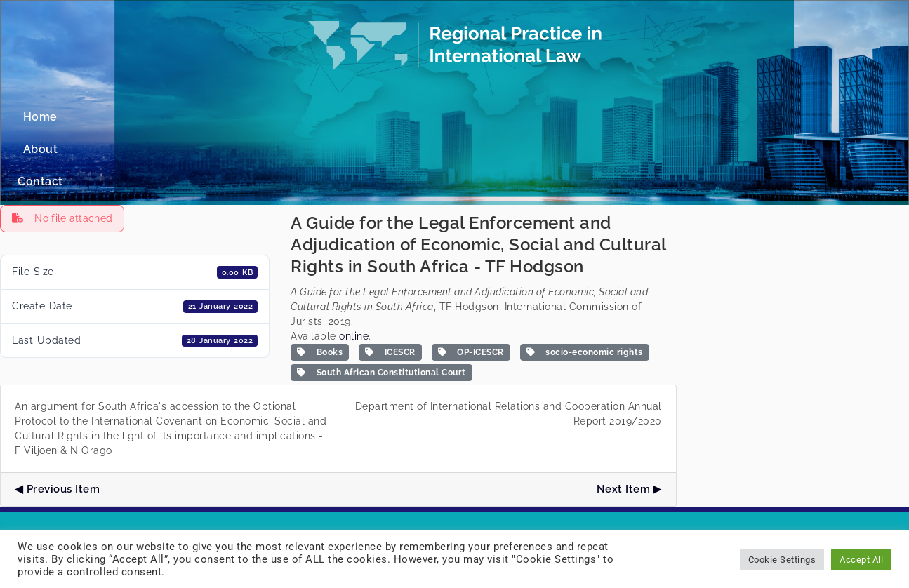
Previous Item (64, 425)
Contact (505, 117)
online (354, 272)
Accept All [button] (861, 560)
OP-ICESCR (471, 288)
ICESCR (390, 288)
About (444, 117)
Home (389, 117)
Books (320, 288)
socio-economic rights (585, 288)
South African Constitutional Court (381, 308)
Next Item (624, 425)
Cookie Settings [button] (782, 560)
